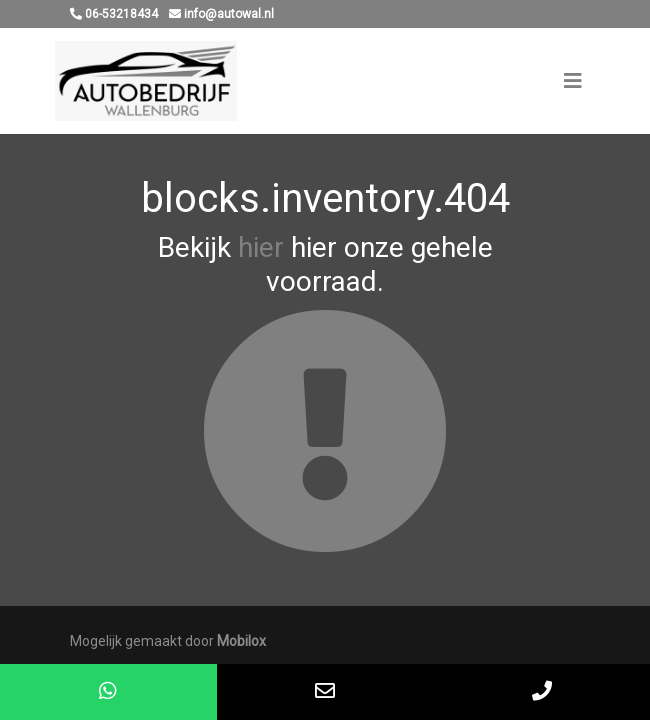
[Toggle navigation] (573, 81)
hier (261, 247)
